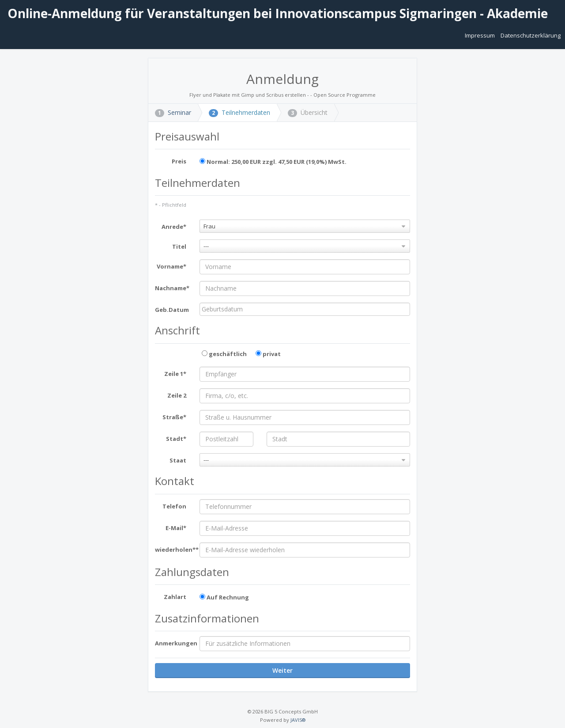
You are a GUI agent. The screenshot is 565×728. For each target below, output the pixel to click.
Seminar (173, 112)
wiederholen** (174, 550)
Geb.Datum (172, 310)
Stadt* (176, 439)
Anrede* (174, 227)
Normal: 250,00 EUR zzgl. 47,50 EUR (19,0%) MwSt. (273, 162)
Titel (179, 246)
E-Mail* (176, 528)
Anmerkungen (174, 643)
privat (268, 354)
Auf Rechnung (224, 597)
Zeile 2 (177, 395)
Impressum (480, 35)
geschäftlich (224, 354)
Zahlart (175, 597)
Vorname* (171, 266)
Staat (178, 460)
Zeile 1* (175, 374)
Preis (179, 161)
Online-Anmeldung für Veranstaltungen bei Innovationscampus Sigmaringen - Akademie (276, 13)
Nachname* (172, 288)
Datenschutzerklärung (531, 35)
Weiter (282, 670)
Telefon (174, 506)
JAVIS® (298, 720)
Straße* (174, 417)
